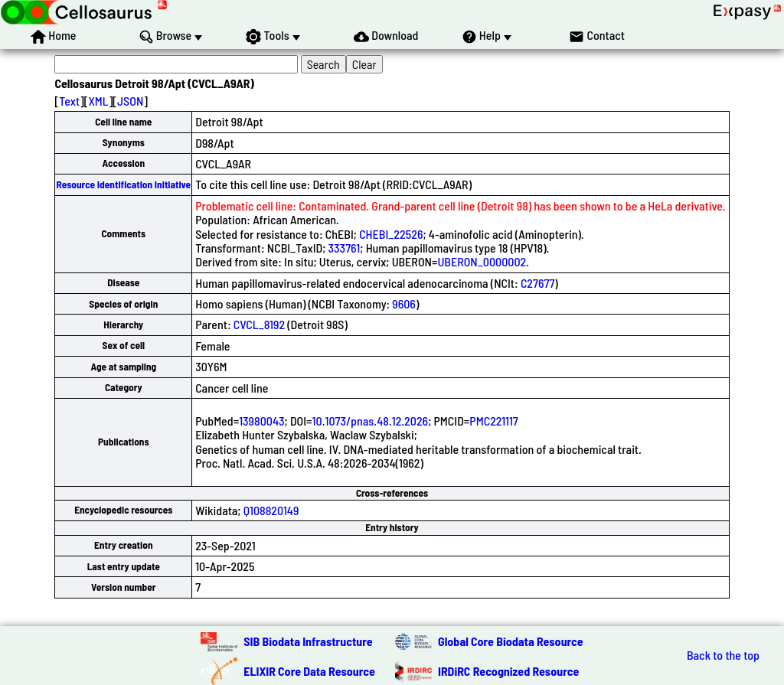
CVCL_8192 (259, 324)
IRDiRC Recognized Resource (508, 671)
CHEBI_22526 (391, 234)
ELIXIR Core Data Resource (309, 671)
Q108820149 (271, 510)
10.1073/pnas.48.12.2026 (371, 421)
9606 (404, 303)
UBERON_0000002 (482, 261)
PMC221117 (493, 421)
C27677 (537, 283)
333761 (345, 248)
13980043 (261, 421)
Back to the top (723, 655)
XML (98, 101)
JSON (130, 101)
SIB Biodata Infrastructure (308, 641)
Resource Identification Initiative (123, 184)
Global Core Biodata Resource (511, 641)
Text (69, 101)
